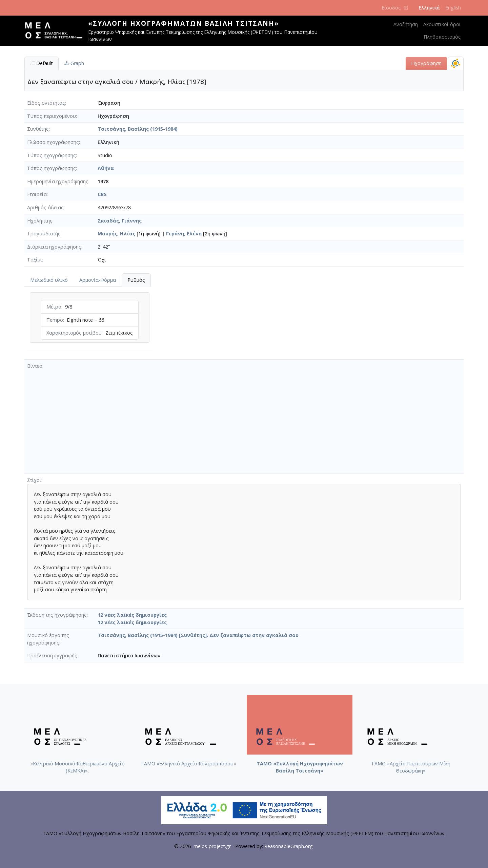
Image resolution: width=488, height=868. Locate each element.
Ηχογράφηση (426, 63)
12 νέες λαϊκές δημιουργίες (132, 615)
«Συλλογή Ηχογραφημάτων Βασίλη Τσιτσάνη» (184, 23)
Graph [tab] (74, 63)
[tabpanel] (90, 323)
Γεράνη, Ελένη (184, 234)
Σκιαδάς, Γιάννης (120, 221)
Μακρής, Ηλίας (116, 234)
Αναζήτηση (406, 24)
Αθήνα (106, 168)
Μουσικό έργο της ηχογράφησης (48, 639)
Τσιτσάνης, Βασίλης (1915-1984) (138, 129)
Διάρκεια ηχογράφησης (54, 247)
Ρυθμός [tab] (136, 280)
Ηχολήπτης (40, 221)
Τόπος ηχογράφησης (52, 168)
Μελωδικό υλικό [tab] (49, 280)
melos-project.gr (212, 846)
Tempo (55, 320)
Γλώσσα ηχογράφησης (53, 142)
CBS (102, 194)
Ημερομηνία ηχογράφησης (58, 181)
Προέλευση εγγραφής (52, 655)
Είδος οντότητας (46, 103)
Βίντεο (35, 366)
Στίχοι (34, 480)
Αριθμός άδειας (45, 207)
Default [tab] (42, 63)
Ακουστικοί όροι (442, 24)
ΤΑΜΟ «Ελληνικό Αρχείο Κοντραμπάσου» (188, 764)
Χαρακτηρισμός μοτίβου (74, 333)
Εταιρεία (37, 194)
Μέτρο (54, 307)
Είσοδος (395, 8)
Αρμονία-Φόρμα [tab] (98, 280)
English (453, 8)
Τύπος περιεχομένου (52, 116)
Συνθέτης (38, 129)
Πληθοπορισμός (442, 37)
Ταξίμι (35, 260)
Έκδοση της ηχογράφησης (57, 615)
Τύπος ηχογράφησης (52, 155)
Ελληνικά (429, 8)
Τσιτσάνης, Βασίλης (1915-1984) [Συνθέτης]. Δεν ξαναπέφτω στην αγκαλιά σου (198, 635)
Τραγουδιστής (44, 234)
